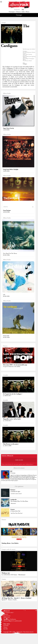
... (2, 545)
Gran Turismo (7, 210)
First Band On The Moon (10, 253)
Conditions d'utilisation (10, 619)
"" (19, 478)
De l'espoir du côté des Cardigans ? (13, 394)
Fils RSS (6, 629)
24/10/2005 (6, 130)
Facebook (6, 626)
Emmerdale (6, 336)
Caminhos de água (15, 491)
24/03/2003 (6, 171)
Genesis (13, 509)
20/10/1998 (6, 212)
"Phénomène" (13, 503)
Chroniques (12, 12)
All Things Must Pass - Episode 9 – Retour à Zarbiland (16, 598)
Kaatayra (13, 490)
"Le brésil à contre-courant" (16, 494)
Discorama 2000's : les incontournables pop (15, 365)
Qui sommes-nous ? (9, 613)
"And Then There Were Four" (17, 513)
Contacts (6, 614)
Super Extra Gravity (9, 128)
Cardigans (25, 64)
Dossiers (18, 12)
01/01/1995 (6, 296)
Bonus (28, 12)
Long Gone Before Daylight (11, 169)
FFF (11, 471)
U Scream (13, 473)
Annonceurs (7, 618)
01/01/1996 (6, 255)
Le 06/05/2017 (7, 396)
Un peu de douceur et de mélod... (12, 367)
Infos (23, 12)
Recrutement (7, 616)
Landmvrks (14, 500)
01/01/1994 (6, 337)
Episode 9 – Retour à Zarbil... (10, 600)
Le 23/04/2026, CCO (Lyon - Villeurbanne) (14, 575)
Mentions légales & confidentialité (13, 621)
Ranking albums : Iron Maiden (10, 543)
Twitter (5, 627)
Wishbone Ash (6, 573)
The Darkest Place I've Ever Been (19, 501)
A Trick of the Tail (15, 511)
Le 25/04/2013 (7, 421)
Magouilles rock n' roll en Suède (12, 419)
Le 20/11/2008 (7, 446)
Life (4, 295)
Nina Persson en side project (11, 444)
